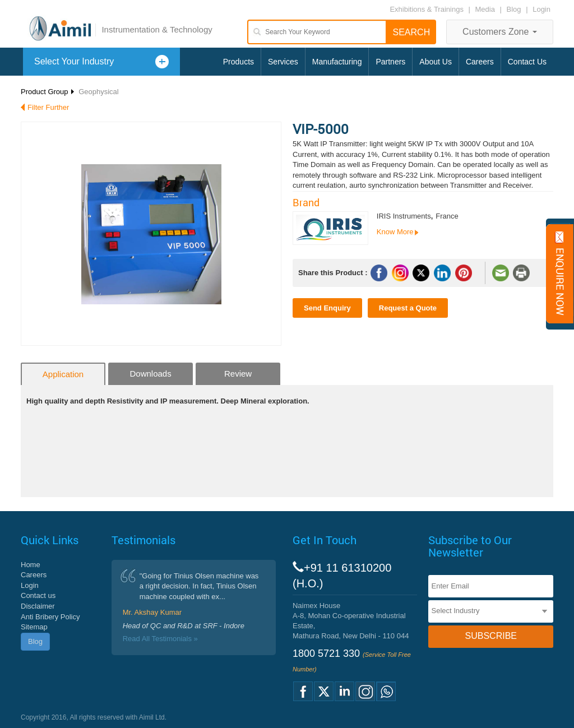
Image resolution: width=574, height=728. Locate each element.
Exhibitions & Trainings (427, 9)
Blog (514, 9)
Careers (480, 62)
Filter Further (48, 107)
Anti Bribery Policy (50, 617)
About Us (436, 62)
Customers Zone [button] (500, 32)
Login (541, 9)
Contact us (38, 595)
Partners (390, 62)
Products (239, 62)
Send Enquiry (327, 308)
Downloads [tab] (150, 374)
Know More (395, 232)
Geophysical (99, 92)
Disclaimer (38, 606)
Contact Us (527, 62)
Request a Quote (408, 308)
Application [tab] (63, 374)
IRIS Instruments (404, 216)
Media (486, 9)
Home (31, 565)
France (447, 216)
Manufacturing (337, 62)
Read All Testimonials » (160, 639)
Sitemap (34, 627)
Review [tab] (238, 374)
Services (283, 62)
